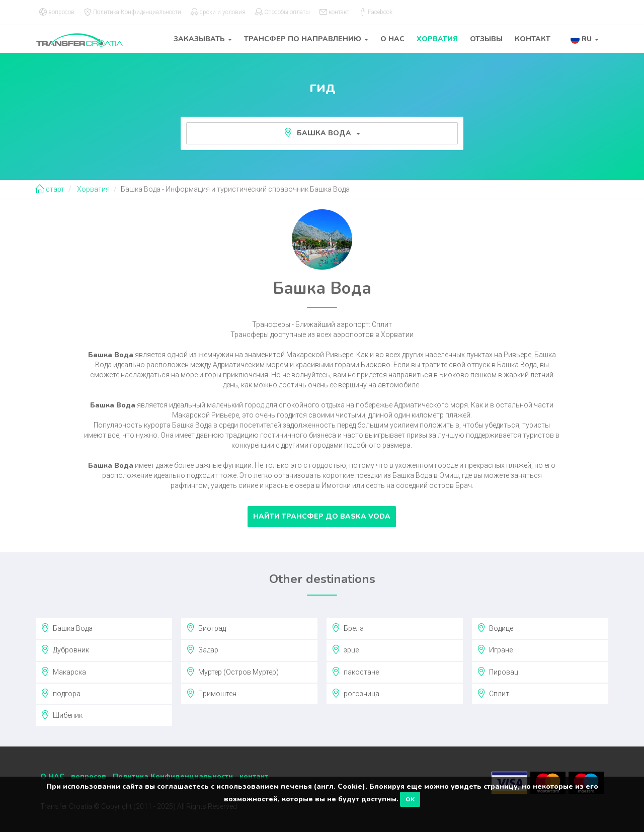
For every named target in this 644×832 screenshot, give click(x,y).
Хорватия (437, 39)
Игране (495, 649)
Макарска (63, 672)
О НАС (392, 39)
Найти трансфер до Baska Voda (322, 516)
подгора (61, 693)
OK (410, 799)
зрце (345, 649)
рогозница (355, 693)
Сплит (493, 693)
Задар (202, 649)
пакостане (355, 672)
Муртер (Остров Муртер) (232, 672)
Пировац (498, 672)
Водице (495, 628)
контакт (533, 39)
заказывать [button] (203, 39)
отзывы (486, 39)
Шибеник (62, 715)
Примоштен (211, 693)
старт (50, 189)
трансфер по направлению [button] (306, 39)
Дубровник (65, 649)
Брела (348, 628)
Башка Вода (322, 133)
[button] (585, 39)
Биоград (206, 628)
